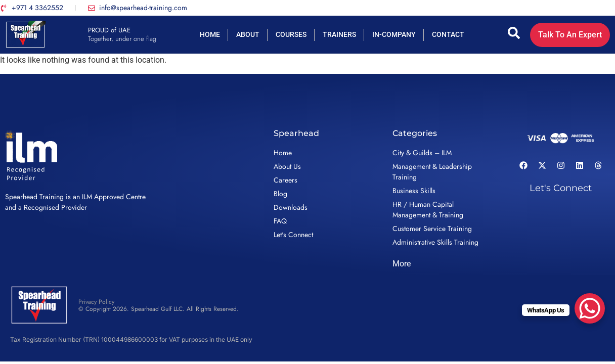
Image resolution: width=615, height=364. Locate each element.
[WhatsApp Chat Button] (590, 308)
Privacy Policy (96, 302)
